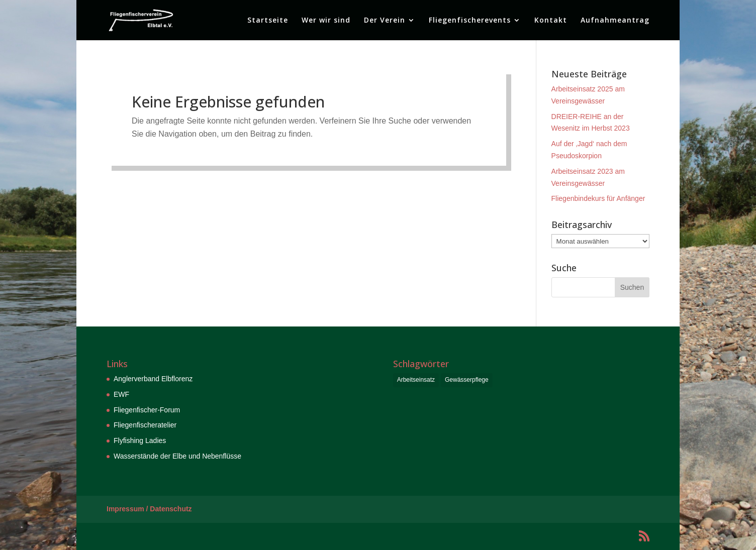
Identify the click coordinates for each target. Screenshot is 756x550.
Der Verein (385, 21)
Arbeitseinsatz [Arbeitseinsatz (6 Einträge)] (416, 380)
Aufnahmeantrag (615, 21)
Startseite (268, 21)
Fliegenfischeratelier (145, 425)
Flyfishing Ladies (140, 441)
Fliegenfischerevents (470, 21)
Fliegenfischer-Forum (147, 410)
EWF (121, 394)
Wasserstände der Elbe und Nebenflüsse (177, 456)
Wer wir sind (326, 21)
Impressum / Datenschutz (149, 509)
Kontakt (551, 21)
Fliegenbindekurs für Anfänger (598, 198)
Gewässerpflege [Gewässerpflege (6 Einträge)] (467, 380)
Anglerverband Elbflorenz (153, 379)
